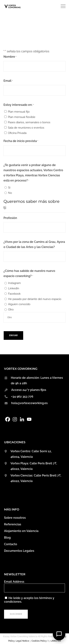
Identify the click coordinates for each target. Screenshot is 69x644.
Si (9, 188)
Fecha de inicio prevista (21, 141)
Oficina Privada (17, 133)
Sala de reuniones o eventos (26, 128)
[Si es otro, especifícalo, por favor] (35, 317)
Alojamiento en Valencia (21, 531)
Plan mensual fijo (19, 112)
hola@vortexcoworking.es (29, 403)
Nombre (10, 57)
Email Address (14, 582)
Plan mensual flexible (22, 117)
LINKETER (56, 641)
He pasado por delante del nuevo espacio (35, 299)
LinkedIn (14, 288)
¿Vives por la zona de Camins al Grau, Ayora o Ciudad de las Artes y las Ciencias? (34, 244)
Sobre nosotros (15, 518)
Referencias (13, 524)
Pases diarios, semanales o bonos (29, 122)
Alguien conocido (19, 304)
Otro (11, 310)
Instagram (14, 283)
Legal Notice (22, 641)
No (10, 193)
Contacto (11, 544)
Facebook (14, 294)
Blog (7, 538)
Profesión (10, 218)
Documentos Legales (19, 551)
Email (8, 81)
